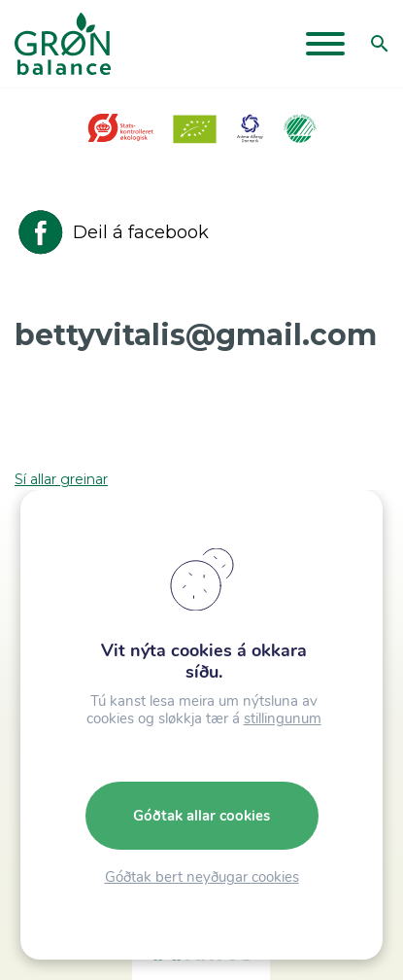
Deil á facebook (112, 232)
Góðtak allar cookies (201, 816)
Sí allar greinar (61, 479)
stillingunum (283, 718)
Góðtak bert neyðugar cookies (202, 877)
